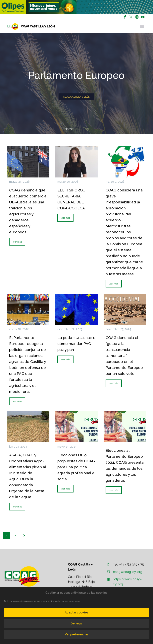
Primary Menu (142, 27)
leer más (17, 242)
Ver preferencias (77, 634)
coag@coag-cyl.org (128, 572)
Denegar (77, 623)
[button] (38, 7)
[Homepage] (31, 27)
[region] (38, 7)
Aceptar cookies (77, 612)
